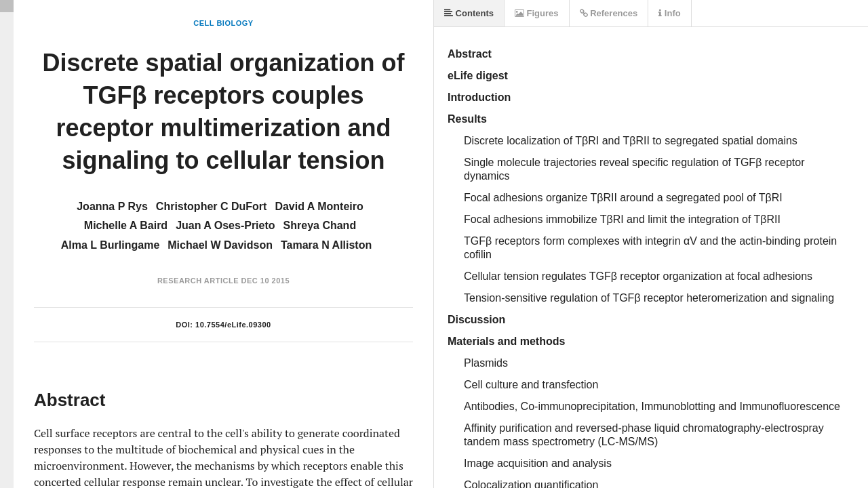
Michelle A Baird (126, 225)
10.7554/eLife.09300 (233, 325)
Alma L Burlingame (111, 245)
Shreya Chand (320, 225)
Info (669, 13)
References (609, 13)
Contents (469, 13)
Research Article (198, 281)
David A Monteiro (319, 206)
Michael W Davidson (220, 245)
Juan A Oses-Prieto (225, 225)
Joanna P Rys (112, 206)
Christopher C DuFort (212, 206)
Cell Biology (223, 23)
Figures (537, 13)
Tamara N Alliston (326, 245)
